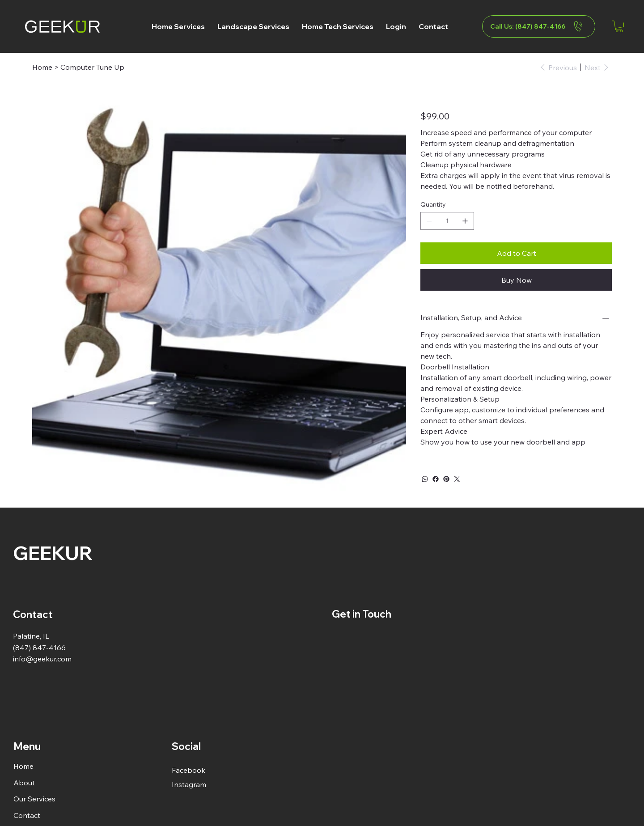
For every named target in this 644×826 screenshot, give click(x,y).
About (24, 783)
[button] (178, 26)
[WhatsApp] (425, 479)
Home (23, 766)
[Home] (42, 67)
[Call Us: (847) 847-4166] (539, 26)
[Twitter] (457, 479)
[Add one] (465, 221)
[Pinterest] (446, 479)
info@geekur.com (42, 659)
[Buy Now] (516, 280)
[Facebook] (436, 479)
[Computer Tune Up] (92, 67)
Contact (27, 815)
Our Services (34, 799)
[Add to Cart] (516, 253)
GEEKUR (53, 553)
